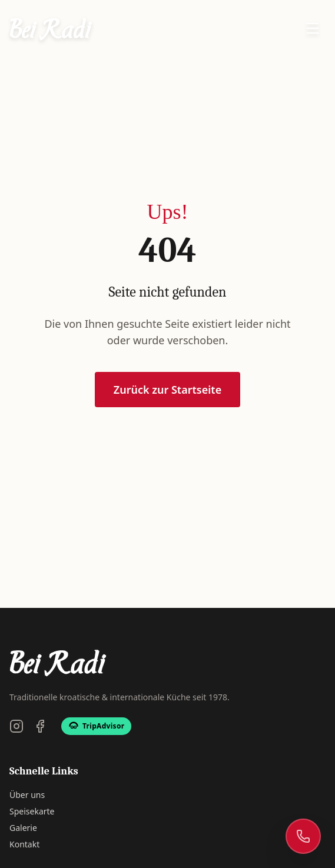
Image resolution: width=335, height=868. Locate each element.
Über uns (27, 795)
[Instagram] (16, 726)
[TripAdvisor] (96, 726)
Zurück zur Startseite (167, 390)
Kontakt (24, 844)
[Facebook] (40, 726)
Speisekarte (32, 811)
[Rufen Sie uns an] (303, 836)
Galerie (23, 828)
